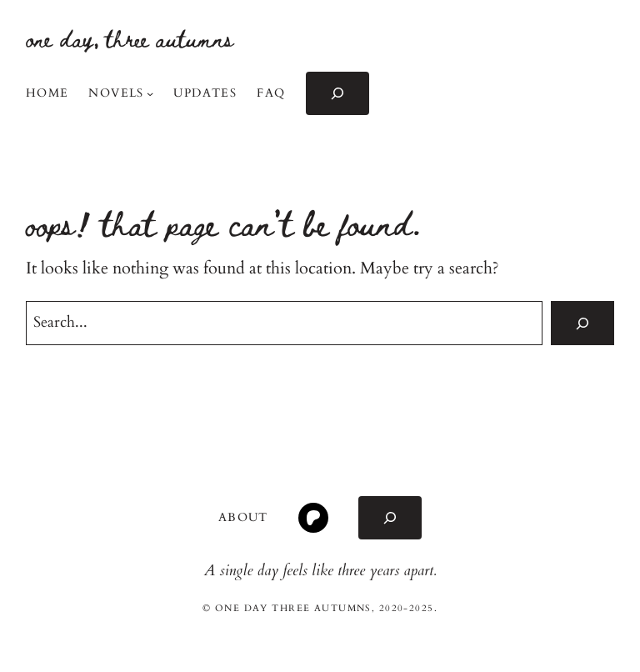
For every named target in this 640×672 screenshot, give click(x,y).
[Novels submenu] (150, 93)
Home (47, 93)
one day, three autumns (130, 38)
